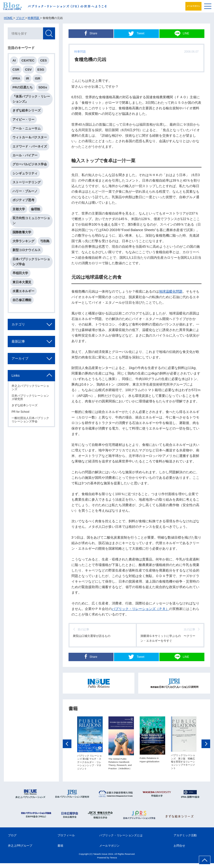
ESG (41, 70)
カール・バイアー (25, 155)
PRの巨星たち (23, 87)
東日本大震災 (22, 282)
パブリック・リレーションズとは (121, 840)
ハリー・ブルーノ (25, 191)
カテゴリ (18, 324)
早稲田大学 (20, 273)
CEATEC (28, 60)
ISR (38, 78)
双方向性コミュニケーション (31, 221)
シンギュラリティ (25, 173)
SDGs (43, 87)
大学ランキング (23, 241)
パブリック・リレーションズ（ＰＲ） (140, 609)
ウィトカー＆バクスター (30, 137)
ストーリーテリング (27, 182)
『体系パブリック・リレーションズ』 (31, 99)
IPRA (16, 78)
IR (28, 78)
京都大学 (19, 209)
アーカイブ (20, 358)
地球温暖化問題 (171, 291)
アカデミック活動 (185, 840)
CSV (28, 70)
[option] (90, 757)
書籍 (60, 850)
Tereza (113, 862)
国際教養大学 (22, 232)
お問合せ (179, 850)
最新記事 (18, 341)
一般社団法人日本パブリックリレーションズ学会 (30, 420)
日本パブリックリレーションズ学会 (31, 262)
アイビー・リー (23, 120)
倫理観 (35, 209)
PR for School (20, 412)
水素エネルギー (23, 291)
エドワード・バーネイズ (30, 146)
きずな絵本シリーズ (27, 110)
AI (14, 60)
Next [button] (206, 758)
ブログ (12, 840)
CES (43, 60)
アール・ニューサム (27, 128)
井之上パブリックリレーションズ (30, 388)
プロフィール (66, 840)
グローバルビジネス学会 (30, 164)
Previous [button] (67, 758)
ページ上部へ (205, 860)
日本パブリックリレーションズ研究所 (30, 397)
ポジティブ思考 (23, 200)
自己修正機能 (22, 300)
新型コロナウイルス (27, 250)
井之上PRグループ (20, 850)
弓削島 (45, 241)
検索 (49, 33)
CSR (16, 70)
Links (16, 376)
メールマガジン (190, 6)
